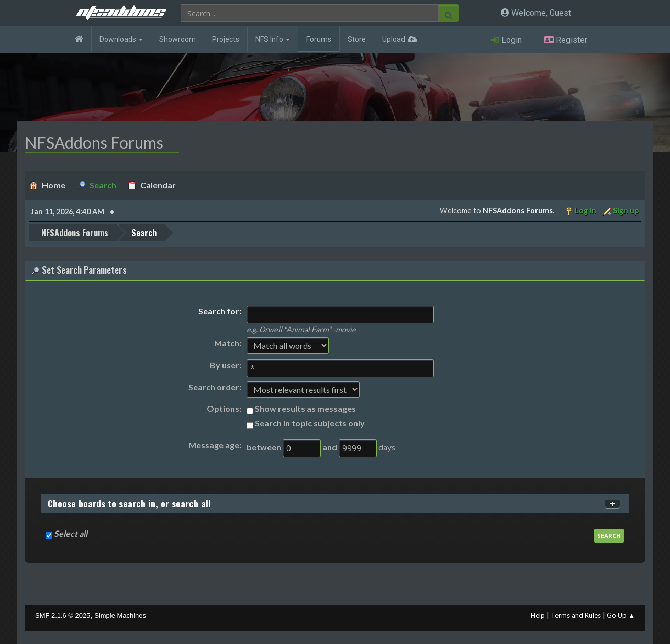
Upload (394, 39)
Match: (228, 343)
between (264, 447)
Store (357, 39)
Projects (226, 39)
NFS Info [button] (273, 39)
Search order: (215, 387)
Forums (319, 39)
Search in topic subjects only (310, 423)
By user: (226, 365)
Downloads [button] (121, 39)
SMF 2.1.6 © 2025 (63, 615)
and (330, 447)
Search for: (220, 311)
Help (538, 615)
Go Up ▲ (621, 615)
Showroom (177, 39)
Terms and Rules (576, 615)
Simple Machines (120, 615)
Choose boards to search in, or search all (129, 503)
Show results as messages (305, 408)
